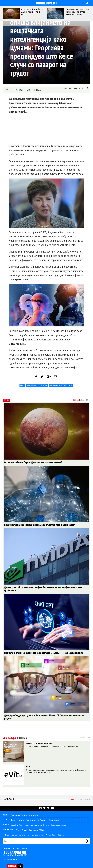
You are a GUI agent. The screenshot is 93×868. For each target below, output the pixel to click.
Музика (25, 824)
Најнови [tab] (76, 401)
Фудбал (13, 814)
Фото (48, 829)
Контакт (24, 842)
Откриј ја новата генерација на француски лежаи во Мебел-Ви (52, 740)
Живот (6, 818)
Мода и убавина (24, 819)
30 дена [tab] (87, 793)
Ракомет (29, 814)
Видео (54, 829)
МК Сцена (42, 824)
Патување (46, 819)
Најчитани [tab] (86, 401)
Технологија (15, 829)
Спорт (6, 813)
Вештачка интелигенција (61, 387)
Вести (6, 808)
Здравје (14, 819)
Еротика (41, 829)
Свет (29, 809)
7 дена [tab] (80, 793)
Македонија (15, 809)
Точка (7, 90)
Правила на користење (11, 853)
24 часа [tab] (72, 793)
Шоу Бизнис (8, 823)
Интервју (61, 829)
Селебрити (33, 824)
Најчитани (9, 793)
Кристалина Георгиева (37, 387)
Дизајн (64, 819)
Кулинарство (56, 819)
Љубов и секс (36, 819)
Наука (7, 829)
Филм (18, 824)
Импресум (6, 842)
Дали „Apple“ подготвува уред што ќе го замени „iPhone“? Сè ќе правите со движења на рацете (42, 712)
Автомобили (26, 829)
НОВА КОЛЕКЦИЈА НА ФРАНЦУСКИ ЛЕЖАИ (39, 737)
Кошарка (21, 814)
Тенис (36, 814)
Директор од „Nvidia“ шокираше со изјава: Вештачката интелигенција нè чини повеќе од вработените (45, 588)
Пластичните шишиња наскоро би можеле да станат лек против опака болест (78, 12)
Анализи (36, 809)
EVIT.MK (28, 760)
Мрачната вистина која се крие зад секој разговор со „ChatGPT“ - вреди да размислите (38, 650)
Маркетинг (16, 842)
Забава (34, 829)
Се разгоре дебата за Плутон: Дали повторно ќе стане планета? (32, 12)
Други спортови (54, 814)
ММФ (22, 387)
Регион (23, 809)
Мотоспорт (43, 814)
